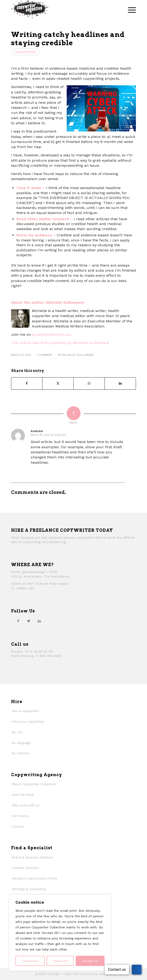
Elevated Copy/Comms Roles (34, 878)
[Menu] (130, 9)
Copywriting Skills (25, 52)
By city (17, 732)
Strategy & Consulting (29, 889)
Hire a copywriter (25, 711)
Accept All (90, 961)
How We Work (23, 795)
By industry (20, 753)
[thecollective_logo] (61, 9)
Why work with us (26, 805)
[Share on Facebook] (27, 383)
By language (21, 743)
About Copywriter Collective (34, 784)
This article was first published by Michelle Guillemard (60, 343)
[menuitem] (130, 9)
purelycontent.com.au (52, 334)
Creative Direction (25, 868)
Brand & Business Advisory (32, 857)
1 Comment (45, 355)
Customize (30, 961)
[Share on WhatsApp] (89, 383)
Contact (18, 826)
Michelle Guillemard (78, 355)
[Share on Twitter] (58, 383)
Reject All (60, 961)
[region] (60, 933)
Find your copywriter (28, 722)
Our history (20, 816)
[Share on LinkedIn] (120, 383)
